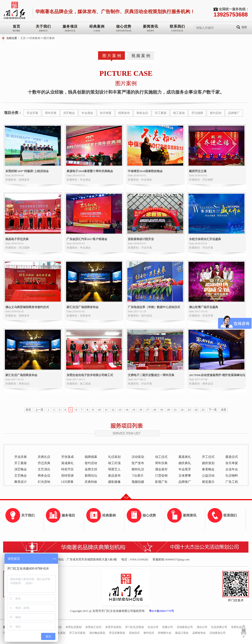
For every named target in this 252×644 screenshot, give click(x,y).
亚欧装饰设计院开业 (141, 239)
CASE (97, 31)
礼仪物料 (232, 476)
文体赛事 (185, 476)
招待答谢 (67, 476)
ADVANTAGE (124, 31)
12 (113, 410)
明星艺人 (114, 469)
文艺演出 (44, 469)
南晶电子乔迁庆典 (17, 239)
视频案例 (141, 56)
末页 (224, 410)
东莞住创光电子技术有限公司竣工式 (90, 375)
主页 (23, 38)
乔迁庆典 (44, 463)
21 (175, 410)
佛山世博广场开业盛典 (204, 307)
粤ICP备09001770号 (161, 611)
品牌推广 (234, 113)
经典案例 (97, 26)
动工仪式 (161, 457)
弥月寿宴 (106, 113)
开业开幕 (32, 113)
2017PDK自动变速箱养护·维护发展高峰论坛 (217, 375)
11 (106, 410)
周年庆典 (51, 113)
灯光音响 (44, 482)
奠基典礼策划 (57, 633)
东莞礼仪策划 (73, 627)
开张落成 (67, 457)
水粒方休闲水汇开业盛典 (205, 239)
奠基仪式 (232, 457)
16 (141, 410)
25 (203, 410)
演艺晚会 (69, 113)
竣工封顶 (114, 463)
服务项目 (70, 26)
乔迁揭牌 (197, 113)
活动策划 (138, 457)
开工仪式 (208, 457)
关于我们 (43, 26)
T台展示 (138, 476)
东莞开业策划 (113, 627)
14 (127, 410)
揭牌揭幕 (91, 457)
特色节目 (67, 469)
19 (162, 410)
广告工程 (232, 482)
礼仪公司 (153, 627)
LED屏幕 (67, 482)
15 (134, 410)
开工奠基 (161, 113)
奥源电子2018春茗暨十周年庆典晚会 (90, 171)
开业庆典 (21, 457)
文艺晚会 (21, 476)
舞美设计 (21, 482)
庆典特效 (91, 482)
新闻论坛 (91, 476)
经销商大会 (165, 633)
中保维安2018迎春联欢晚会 (145, 171)
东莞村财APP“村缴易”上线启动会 (27, 171)
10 (99, 410)
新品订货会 (182, 633)
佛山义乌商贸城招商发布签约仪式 (27, 307)
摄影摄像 (114, 482)
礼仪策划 (114, 457)
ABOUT (43, 31)
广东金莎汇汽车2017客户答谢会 (87, 239)
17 (148, 410)
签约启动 (216, 113)
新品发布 (114, 476)
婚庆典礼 (185, 463)
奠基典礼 (185, 457)
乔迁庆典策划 (117, 633)
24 (196, 410)
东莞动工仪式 (93, 627)
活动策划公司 (185, 627)
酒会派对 (161, 469)
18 (155, 410)
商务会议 (142, 113)
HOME (16, 31)
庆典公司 (168, 627)
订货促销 (161, 476)
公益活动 (208, 476)
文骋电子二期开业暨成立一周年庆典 (151, 375)
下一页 (213, 410)
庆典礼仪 (44, 457)
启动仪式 (134, 633)
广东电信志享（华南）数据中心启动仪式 (154, 307)
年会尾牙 (185, 469)
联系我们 (177, 26)
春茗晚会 (208, 469)
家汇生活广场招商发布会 (83, 307)
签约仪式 (149, 633)
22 (182, 410)
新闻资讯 (151, 26)
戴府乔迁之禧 (198, 171)
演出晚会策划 (97, 633)
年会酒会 (87, 113)
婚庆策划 (208, 463)
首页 (17, 26)
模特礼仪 (138, 469)
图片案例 (49, 38)
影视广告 (161, 482)
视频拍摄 (138, 482)
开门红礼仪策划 (134, 627)
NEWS (151, 31)
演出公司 (202, 627)
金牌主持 (91, 469)
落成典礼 (67, 463)
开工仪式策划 (77, 633)
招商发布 (124, 113)
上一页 (39, 410)
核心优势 (124, 26)
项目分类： (13, 113)
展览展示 (208, 482)
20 (168, 410)
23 (189, 410)
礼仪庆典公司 (219, 627)
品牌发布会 (199, 633)
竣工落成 (179, 113)
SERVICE (70, 31)
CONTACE (177, 31)
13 (120, 410)
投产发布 (138, 463)
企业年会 (232, 469)
